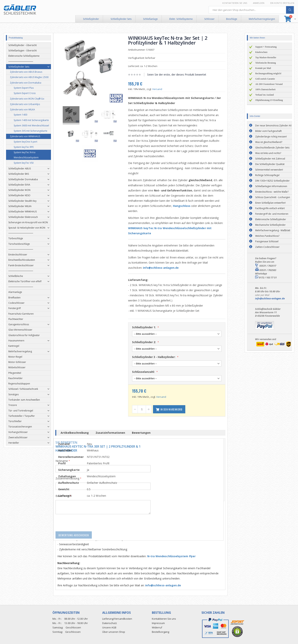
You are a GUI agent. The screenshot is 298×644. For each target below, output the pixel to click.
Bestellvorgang (160, 632)
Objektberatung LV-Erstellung (269, 100)
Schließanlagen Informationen (271, 186)
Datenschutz (110, 623)
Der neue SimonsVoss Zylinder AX (273, 126)
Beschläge (232, 19)
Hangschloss (190, 206)
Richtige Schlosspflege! (267, 175)
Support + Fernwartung (266, 47)
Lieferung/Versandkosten (117, 619)
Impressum (158, 623)
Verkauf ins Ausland (264, 95)
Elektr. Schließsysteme (181, 19)
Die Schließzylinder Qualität (270, 164)
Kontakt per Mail (263, 68)
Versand (166, 89)
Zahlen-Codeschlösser (267, 247)
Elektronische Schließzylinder (271, 219)
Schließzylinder (91, 19)
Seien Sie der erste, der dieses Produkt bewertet (185, 75)
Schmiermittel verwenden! (269, 170)
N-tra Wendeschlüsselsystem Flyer (180, 556)
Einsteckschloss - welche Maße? (272, 192)
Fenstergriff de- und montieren (272, 214)
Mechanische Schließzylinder (270, 225)
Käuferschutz (261, 52)
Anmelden (259, 3)
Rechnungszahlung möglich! (268, 73)
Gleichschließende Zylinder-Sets (272, 148)
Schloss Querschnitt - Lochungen (273, 197)
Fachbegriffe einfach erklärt (270, 208)
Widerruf (157, 627)
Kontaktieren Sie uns (235, 3)
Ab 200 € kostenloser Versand (269, 84)
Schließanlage (150, 19)
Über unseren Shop (114, 632)
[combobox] (251, 10)
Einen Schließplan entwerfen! (270, 203)
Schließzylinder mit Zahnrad (270, 159)
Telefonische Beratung (266, 63)
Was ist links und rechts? (268, 153)
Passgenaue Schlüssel (267, 241)
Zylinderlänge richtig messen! (271, 137)
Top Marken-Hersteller (266, 57)
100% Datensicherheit (265, 89)
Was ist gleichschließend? (269, 142)
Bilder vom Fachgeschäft (268, 131)
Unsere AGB (109, 627)
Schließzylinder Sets (121, 19)
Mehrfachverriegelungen (262, 19)
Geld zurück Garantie (265, 79)
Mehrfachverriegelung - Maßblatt (273, 230)
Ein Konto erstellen (282, 3)
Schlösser (209, 19)
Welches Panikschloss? (267, 236)
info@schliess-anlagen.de (170, 268)
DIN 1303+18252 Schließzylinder (272, 181)
